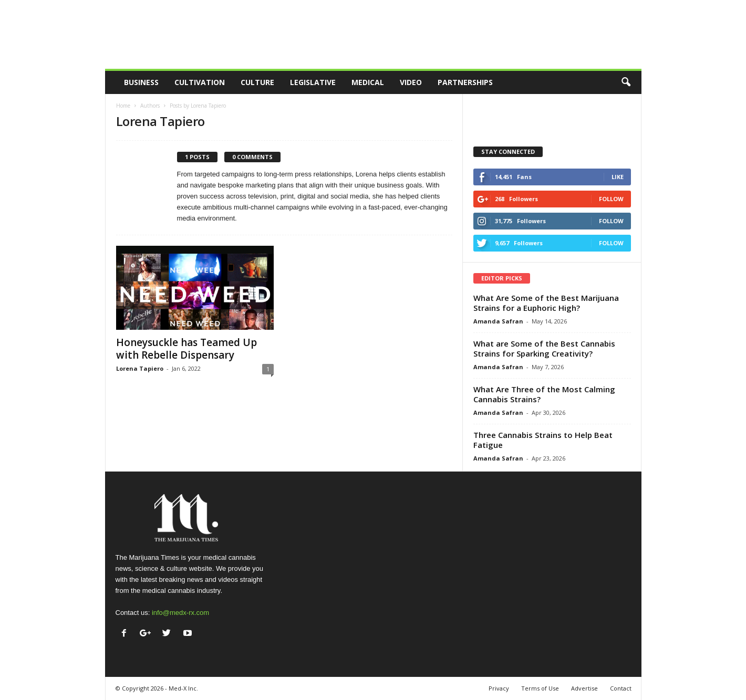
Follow (611, 199)
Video (411, 82)
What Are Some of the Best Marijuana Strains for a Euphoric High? (546, 303)
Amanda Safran (498, 321)
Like (618, 177)
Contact (621, 688)
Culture (257, 82)
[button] (626, 82)
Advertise (584, 688)
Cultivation (200, 82)
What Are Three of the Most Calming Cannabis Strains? (544, 394)
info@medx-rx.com (180, 613)
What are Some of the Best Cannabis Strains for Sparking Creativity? (544, 348)
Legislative (313, 82)
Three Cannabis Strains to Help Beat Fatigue (543, 440)
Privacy (499, 688)
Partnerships (465, 82)
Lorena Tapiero (140, 368)
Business (141, 82)
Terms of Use (540, 688)
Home (123, 106)
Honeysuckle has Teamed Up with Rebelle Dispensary (186, 349)
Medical (368, 82)
